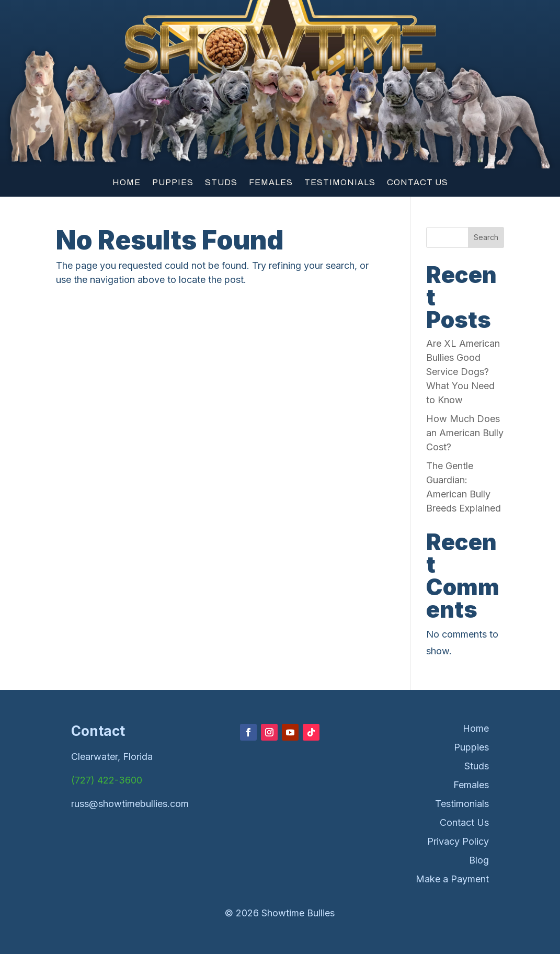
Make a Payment (452, 879)
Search (486, 237)
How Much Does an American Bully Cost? (465, 433)
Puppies (173, 183)
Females (271, 183)
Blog (479, 860)
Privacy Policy (458, 841)
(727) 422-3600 (107, 780)
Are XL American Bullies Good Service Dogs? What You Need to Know (463, 372)
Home (127, 183)
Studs (221, 183)
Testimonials (340, 183)
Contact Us (418, 183)
